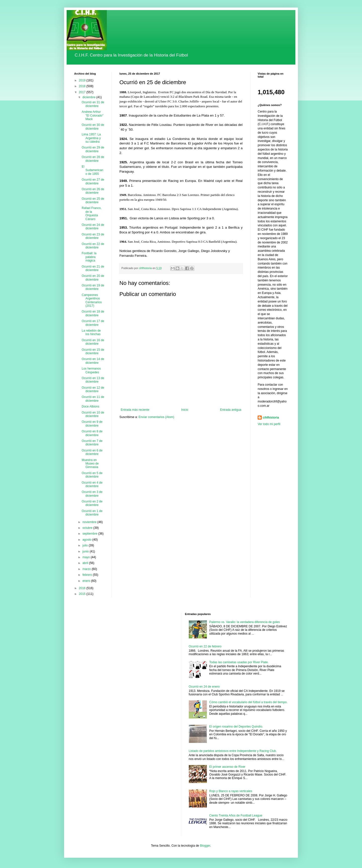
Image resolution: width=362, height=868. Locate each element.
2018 (83, 86)
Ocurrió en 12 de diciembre (93, 389)
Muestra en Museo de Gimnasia (90, 464)
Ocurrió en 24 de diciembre (93, 227)
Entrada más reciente (135, 410)
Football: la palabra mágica (89, 257)
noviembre (90, 522)
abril (86, 563)
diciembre (89, 97)
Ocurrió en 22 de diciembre (93, 246)
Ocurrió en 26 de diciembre (93, 191)
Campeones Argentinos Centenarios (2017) (92, 300)
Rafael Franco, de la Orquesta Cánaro (92, 213)
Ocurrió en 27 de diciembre (93, 181)
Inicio (185, 410)
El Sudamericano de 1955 (93, 170)
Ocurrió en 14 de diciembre (93, 361)
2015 (83, 594)
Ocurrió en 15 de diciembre (93, 351)
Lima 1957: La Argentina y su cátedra (91, 138)
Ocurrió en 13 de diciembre (93, 380)
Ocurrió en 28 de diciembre (93, 159)
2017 (83, 92)
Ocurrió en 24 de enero (204, 687)
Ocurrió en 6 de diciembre (92, 452)
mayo (87, 557)
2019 (83, 80)
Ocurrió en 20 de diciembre (93, 278)
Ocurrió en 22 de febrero (205, 646)
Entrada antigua (231, 410)
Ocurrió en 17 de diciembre (93, 323)
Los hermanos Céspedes (91, 370)
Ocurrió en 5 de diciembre (92, 475)
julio (86, 545)
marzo (87, 569)
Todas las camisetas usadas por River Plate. (239, 662)
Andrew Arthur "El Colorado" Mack (93, 115)
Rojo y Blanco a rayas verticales (231, 791)
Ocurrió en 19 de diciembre (93, 287)
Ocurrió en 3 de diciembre (92, 494)
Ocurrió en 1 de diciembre (92, 513)
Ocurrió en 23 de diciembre (93, 236)
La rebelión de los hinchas (91, 332)
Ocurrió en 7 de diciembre (92, 443)
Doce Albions (90, 406)
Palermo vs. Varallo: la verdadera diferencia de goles (244, 622)
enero (87, 581)
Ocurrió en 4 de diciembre (92, 484)
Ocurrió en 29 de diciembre (93, 149)
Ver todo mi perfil (269, 424)
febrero (88, 575)
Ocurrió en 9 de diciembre (92, 424)
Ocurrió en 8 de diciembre (92, 433)
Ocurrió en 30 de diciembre (93, 127)
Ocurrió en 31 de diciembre (93, 104)
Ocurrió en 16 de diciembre (93, 342)
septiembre (90, 534)
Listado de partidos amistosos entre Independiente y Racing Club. (233, 751)
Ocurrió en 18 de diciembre (93, 313)
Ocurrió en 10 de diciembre (93, 414)
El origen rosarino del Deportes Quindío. (236, 727)
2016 (83, 588)
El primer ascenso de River (227, 767)
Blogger (205, 846)
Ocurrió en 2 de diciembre (92, 503)
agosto (87, 540)
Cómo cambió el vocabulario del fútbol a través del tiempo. (248, 702)
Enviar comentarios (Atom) (156, 417)
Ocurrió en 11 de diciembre (93, 399)
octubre (88, 528)
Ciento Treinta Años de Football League (236, 815)
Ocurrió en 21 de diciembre (93, 268)
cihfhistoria (271, 418)
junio (86, 551)
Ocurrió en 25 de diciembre (93, 200)
